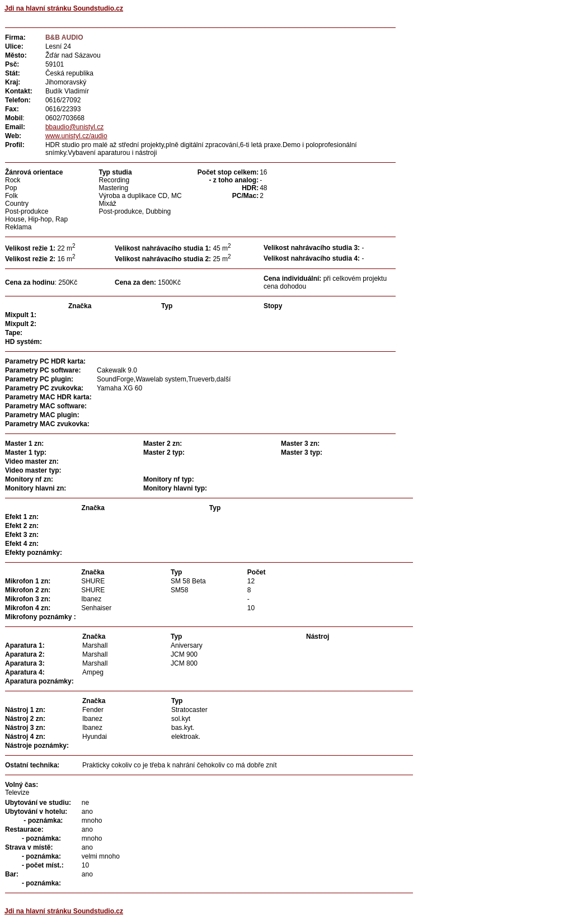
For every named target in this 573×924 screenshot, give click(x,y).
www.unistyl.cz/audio (76, 136)
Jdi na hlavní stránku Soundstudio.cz (64, 8)
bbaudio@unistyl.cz (74, 127)
